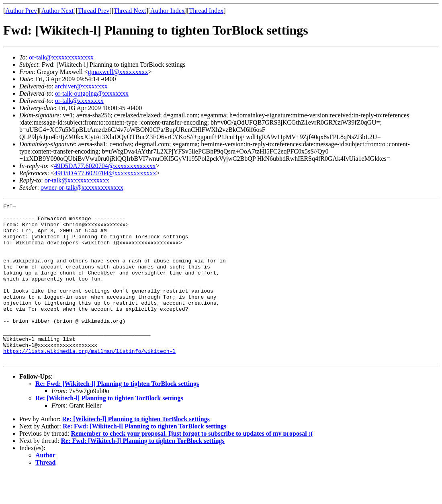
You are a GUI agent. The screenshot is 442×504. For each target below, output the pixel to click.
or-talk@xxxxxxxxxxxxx (61, 57)
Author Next (57, 11)
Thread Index (207, 11)
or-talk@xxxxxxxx (79, 101)
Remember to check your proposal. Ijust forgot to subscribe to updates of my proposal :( (192, 465)
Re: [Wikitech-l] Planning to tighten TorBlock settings (109, 429)
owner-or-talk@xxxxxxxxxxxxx (82, 187)
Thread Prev (94, 11)
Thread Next (130, 11)
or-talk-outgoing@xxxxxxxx (92, 93)
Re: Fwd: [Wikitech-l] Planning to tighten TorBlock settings (117, 415)
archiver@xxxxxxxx (81, 86)
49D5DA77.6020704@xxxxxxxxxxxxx (105, 166)
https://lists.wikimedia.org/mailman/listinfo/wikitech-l (89, 381)
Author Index (168, 11)
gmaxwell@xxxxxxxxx (118, 72)
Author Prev (21, 11)
